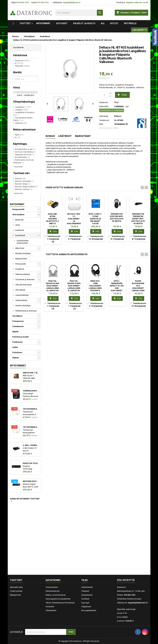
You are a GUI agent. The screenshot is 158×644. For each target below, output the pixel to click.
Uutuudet (62, 23)
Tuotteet (25, 23)
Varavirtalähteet (22, 295)
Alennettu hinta (16, 587)
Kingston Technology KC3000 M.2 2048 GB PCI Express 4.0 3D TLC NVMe (31, 463)
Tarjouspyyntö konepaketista (58, 599)
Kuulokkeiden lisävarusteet (23, 242)
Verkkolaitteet (21, 300)
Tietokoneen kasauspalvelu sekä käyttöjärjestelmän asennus (31, 427)
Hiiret (18, 225)
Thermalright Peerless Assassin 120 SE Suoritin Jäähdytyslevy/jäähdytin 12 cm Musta (31, 391)
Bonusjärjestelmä (89, 610)
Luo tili (145, 3)
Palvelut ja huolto (84, 23)
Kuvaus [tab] (50, 136)
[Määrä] (104, 95)
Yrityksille (130, 23)
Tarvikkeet (17, 316)
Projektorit (20, 269)
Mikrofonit (20, 248)
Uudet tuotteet (16, 591)
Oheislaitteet (18, 215)
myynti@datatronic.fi (72, 3)
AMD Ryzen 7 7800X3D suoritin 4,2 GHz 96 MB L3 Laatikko (31, 373)
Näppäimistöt (21, 259)
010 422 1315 (23, 3)
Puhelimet (17, 352)
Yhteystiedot (51, 610)
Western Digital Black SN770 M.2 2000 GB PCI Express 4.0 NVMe (31, 481)
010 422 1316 (43, 3)
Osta (122, 95)
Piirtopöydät (21, 264)
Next (146, 188)
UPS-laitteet (20, 290)
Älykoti (16, 358)
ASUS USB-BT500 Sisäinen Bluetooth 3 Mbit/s (53, 219)
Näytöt (15, 332)
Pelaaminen (18, 321)
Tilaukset (85, 591)
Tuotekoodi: (104, 120)
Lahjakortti (140, 30)
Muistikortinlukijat (23, 253)
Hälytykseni (86, 607)
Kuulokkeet (20, 235)
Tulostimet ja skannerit (25, 279)
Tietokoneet (18, 326)
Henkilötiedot (87, 587)
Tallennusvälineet (23, 274)
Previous (142, 188)
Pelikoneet (17, 342)
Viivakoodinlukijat (23, 306)
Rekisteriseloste (53, 591)
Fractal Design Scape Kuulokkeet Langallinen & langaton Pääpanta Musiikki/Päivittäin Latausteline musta (76, 291)
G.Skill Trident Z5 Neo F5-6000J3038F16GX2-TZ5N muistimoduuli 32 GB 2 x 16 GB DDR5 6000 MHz (31, 445)
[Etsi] (79, 13)
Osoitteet (85, 599)
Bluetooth (19, 220)
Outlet (114, 23)
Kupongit (85, 603)
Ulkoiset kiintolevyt (23, 285)
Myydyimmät (43, 23)
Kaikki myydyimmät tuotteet (25, 500)
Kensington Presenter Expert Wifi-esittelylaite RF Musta (138, 219)
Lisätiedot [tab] (65, 136)
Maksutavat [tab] (83, 136)
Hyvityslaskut (87, 595)
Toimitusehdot (52, 587)
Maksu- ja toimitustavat (56, 595)
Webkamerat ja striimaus (26, 311)
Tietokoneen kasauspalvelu (31, 409)
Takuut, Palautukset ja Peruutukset (60, 603)
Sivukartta (50, 607)
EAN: (101, 124)
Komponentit (18, 209)
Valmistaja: (104, 116)
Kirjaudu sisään (132, 3)
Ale (103, 23)
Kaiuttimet (20, 230)
